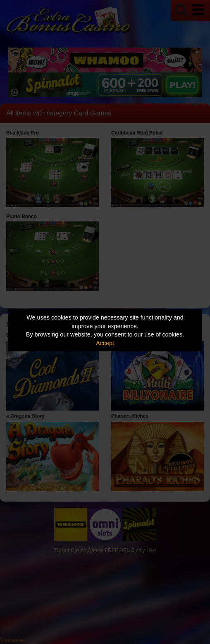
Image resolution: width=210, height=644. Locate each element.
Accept (105, 343)
